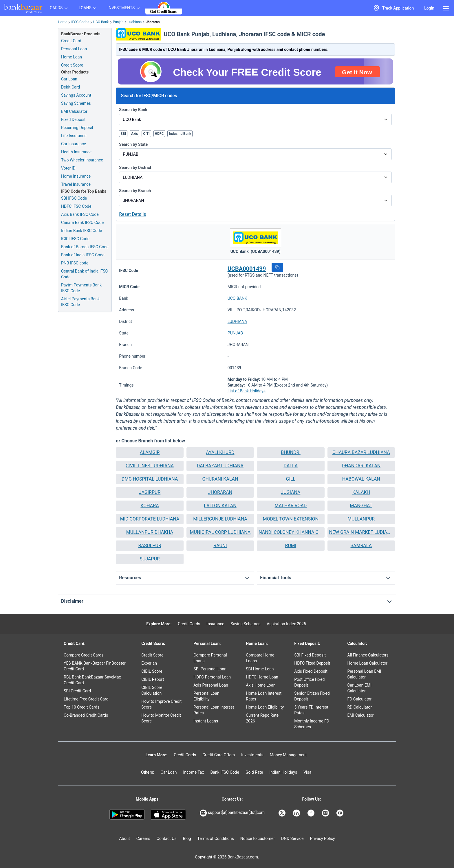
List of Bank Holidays (247, 391)
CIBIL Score (152, 671)
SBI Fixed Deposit (310, 655)
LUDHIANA (237, 321)
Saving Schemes (76, 103)
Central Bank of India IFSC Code (85, 274)
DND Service (292, 838)
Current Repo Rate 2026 (262, 718)
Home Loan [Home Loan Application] (72, 57)
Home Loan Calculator (367, 663)
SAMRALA (361, 546)
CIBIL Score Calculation (152, 690)
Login (429, 8)
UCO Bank (101, 22)
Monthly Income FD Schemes (312, 724)
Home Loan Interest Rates (264, 696)
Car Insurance (74, 144)
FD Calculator (359, 699)
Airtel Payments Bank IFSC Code (80, 302)
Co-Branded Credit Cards (86, 715)
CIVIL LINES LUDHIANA (150, 466)
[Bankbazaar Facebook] (312, 813)
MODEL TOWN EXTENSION (291, 519)
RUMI (291, 546)
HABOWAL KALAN (361, 479)
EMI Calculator (74, 111)
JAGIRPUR (150, 492)
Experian (149, 663)
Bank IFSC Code (225, 772)
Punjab (118, 22)
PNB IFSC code (75, 263)
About (124, 838)
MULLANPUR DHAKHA (150, 532)
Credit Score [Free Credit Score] (72, 65)
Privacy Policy (322, 838)
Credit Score (152, 655)
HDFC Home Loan (262, 677)
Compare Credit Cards (84, 655)
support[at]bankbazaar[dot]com (232, 813)
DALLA (291, 466)
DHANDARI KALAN (361, 466)
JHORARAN (220, 492)
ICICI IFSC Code (75, 239)
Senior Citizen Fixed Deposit (312, 696)
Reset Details (132, 214)
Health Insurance (76, 152)
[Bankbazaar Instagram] (326, 813)
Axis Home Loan (261, 685)
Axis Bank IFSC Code (80, 214)
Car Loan (69, 79)
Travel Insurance (76, 184)
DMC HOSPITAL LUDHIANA (150, 479)
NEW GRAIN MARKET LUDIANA (361, 532)
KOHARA (150, 506)
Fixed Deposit (73, 119)
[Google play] (127, 815)
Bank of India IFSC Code (83, 255)
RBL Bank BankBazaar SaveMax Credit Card (92, 680)
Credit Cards (189, 624)
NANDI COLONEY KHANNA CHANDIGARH (291, 532)
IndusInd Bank (180, 134)
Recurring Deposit (77, 128)
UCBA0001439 (247, 269)
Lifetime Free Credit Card (86, 699)
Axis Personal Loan (211, 685)
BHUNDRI (291, 452)
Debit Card (71, 87)
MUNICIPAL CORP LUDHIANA (220, 532)
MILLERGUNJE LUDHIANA (220, 519)
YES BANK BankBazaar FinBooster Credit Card (95, 666)
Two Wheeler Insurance (82, 160)
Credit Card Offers (219, 755)
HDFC (159, 134)
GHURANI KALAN (220, 479)
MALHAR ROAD (291, 506)
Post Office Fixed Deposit (309, 682)
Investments (252, 755)
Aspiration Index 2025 (286, 624)
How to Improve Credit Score (161, 704)
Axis (135, 134)
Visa (307, 772)
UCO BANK (237, 298)
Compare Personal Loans (210, 658)
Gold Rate (254, 772)
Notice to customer (258, 838)
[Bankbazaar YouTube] (340, 813)
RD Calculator (359, 707)
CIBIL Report (153, 679)
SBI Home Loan (260, 669)
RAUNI (220, 546)
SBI (123, 134)
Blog (187, 838)
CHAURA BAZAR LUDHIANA (361, 452)
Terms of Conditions (216, 838)
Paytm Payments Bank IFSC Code (81, 288)
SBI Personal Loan (210, 669)
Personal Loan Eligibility (206, 696)
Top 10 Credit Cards (82, 707)
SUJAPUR (150, 559)
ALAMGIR (150, 452)
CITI (146, 134)
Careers (143, 838)
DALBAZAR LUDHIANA (220, 466)
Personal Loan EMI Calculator (364, 674)
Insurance (215, 624)
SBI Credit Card (77, 691)
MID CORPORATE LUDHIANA (150, 519)
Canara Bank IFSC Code (82, 222)
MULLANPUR (361, 519)
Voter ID (68, 168)
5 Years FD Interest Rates (311, 710)
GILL (291, 479)
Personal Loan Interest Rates (214, 710)
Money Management (288, 755)
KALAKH (361, 492)
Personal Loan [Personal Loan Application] (74, 49)
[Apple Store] (168, 815)
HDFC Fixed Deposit (312, 663)
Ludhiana (135, 22)
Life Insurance (74, 136)
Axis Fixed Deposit (311, 671)
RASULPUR (150, 546)
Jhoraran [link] (153, 22)
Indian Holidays (283, 772)
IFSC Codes (80, 22)
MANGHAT (361, 506)
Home (63, 22)
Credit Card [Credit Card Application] (71, 41)
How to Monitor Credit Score (161, 718)
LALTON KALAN (220, 506)
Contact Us (167, 838)
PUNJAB (235, 333)
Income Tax (194, 772)
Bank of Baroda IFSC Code (85, 247)
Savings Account (76, 95)
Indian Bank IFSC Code (82, 231)
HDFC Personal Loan (212, 677)
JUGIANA (291, 492)
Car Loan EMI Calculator (359, 688)
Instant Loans (206, 721)
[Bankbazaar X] (283, 813)
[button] (277, 267)
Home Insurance (76, 176)
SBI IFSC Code (74, 198)
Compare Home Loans (260, 658)
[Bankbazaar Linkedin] (297, 813)
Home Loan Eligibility (265, 707)
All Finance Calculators (368, 655)
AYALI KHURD (220, 452)
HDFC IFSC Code (76, 206)
